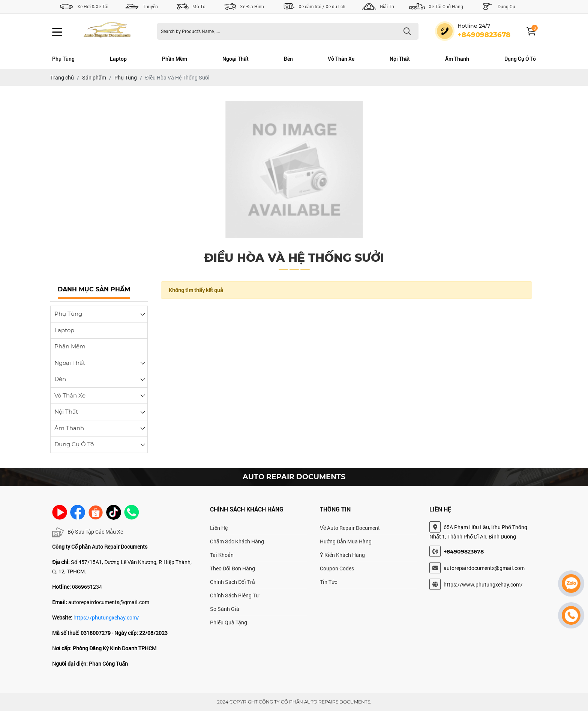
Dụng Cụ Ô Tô (520, 59)
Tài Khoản (222, 555)
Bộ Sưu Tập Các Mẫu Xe (88, 532)
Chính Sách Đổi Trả (232, 582)
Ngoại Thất (235, 59)
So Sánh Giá (225, 609)
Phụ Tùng (63, 59)
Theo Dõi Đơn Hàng (232, 568)
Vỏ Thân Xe (341, 59)
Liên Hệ (219, 528)
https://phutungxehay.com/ (106, 617)
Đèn (288, 59)
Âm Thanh (457, 59)
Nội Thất (400, 59)
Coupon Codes (337, 568)
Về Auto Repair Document (350, 528)
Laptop (118, 59)
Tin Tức (328, 582)
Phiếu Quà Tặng (229, 622)
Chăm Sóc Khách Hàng (237, 541)
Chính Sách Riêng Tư (234, 595)
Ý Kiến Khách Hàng (342, 555)
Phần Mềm (175, 59)
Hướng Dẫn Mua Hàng (346, 541)
